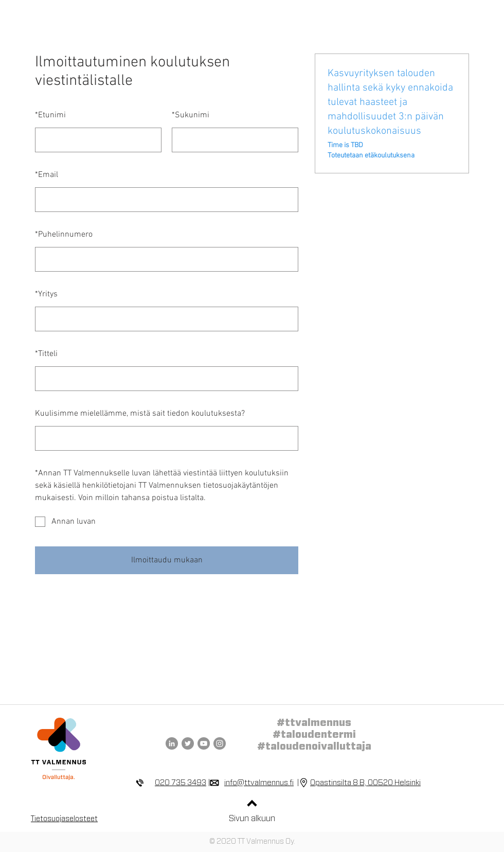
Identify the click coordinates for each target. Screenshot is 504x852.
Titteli (46, 354)
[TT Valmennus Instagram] (220, 743)
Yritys (46, 294)
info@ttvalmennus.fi (259, 783)
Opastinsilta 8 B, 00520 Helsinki (365, 783)
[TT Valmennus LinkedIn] (172, 743)
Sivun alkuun (252, 819)
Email (47, 175)
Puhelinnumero (64, 235)
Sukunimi (191, 115)
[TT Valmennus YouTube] (204, 743)
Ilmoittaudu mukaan (167, 560)
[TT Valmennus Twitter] (188, 743)
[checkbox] (167, 522)
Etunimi (50, 115)
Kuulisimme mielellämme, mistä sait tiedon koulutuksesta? (140, 414)
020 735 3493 (181, 783)
